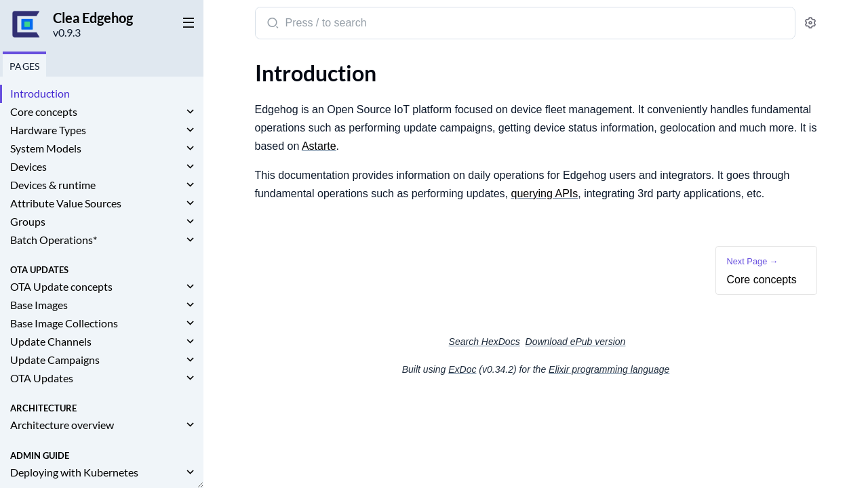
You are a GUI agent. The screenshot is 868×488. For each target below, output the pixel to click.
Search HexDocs (485, 342)
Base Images (39, 305)
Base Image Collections (64, 323)
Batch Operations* (54, 240)
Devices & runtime (53, 185)
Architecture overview (62, 425)
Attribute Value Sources (66, 203)
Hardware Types (48, 130)
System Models (46, 148)
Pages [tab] (24, 66)
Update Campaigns (55, 360)
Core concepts (44, 111)
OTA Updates (42, 378)
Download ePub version (576, 342)
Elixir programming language (609, 369)
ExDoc (462, 369)
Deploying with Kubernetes (74, 472)
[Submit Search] (272, 24)
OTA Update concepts (61, 286)
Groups (28, 221)
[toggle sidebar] (186, 22)
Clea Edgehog (93, 18)
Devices (28, 166)
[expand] (190, 112)
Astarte (319, 146)
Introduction (40, 93)
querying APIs (545, 194)
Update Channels (51, 341)
